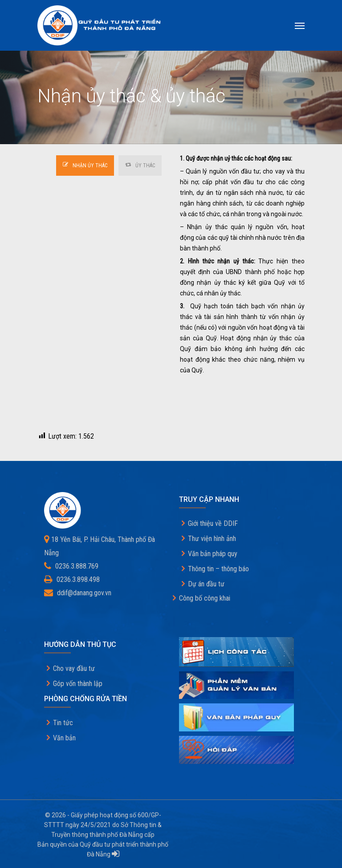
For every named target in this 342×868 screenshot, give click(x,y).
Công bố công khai (205, 598)
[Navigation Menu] (300, 25)
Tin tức (63, 723)
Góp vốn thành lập (78, 684)
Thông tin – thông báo (218, 569)
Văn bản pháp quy (213, 554)
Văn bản (64, 738)
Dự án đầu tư (206, 584)
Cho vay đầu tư (74, 668)
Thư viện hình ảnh (212, 539)
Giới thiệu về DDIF (213, 523)
